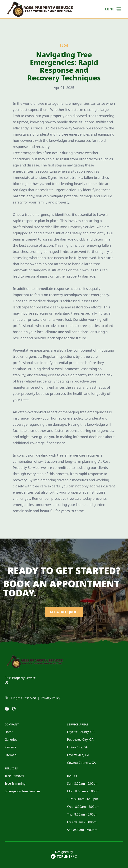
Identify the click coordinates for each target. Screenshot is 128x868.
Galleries (11, 740)
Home (9, 732)
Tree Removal (14, 776)
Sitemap (11, 755)
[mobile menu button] (119, 9)
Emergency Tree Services (22, 791)
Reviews (10, 747)
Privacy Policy (50, 698)
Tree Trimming (15, 784)
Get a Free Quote (64, 612)
